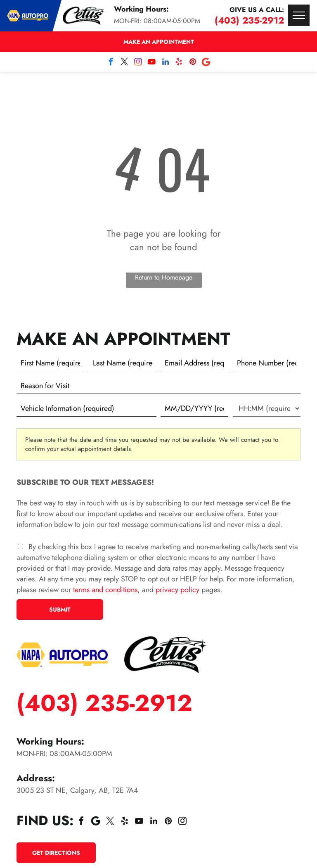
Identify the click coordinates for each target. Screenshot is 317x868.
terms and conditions (105, 590)
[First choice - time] (267, 408)
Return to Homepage (164, 277)
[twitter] (125, 63)
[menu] (299, 15)
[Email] (194, 363)
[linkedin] (166, 63)
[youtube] (152, 63)
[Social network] (206, 63)
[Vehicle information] (86, 408)
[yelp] (179, 63)
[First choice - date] (194, 408)
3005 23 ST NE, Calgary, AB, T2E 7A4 (77, 790)
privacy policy (177, 590)
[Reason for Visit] (158, 386)
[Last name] (123, 363)
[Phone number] (267, 363)
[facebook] (111, 63)
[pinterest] (193, 63)
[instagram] (138, 63)
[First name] (50, 363)
